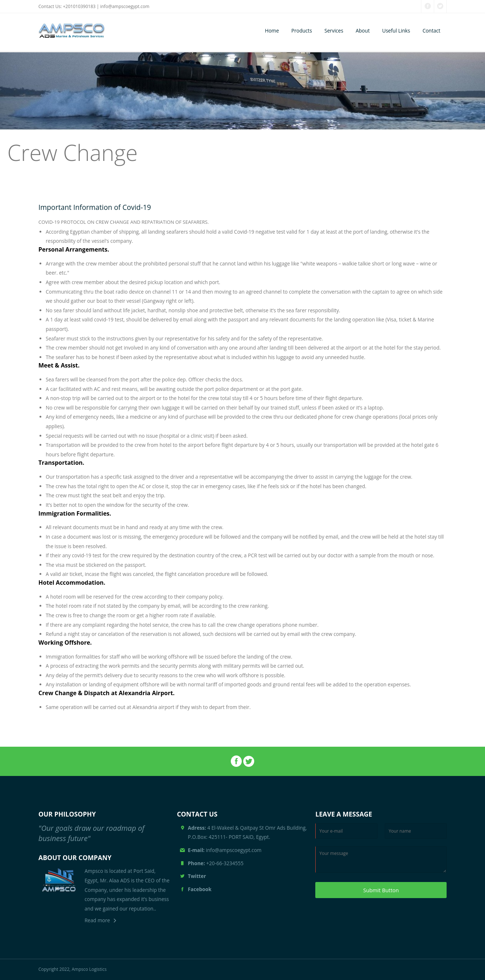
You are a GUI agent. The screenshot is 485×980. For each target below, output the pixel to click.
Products (302, 31)
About (362, 31)
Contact (431, 31)
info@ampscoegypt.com (125, 6)
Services (334, 31)
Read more (97, 920)
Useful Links (396, 31)
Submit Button (381, 890)
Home (272, 31)
